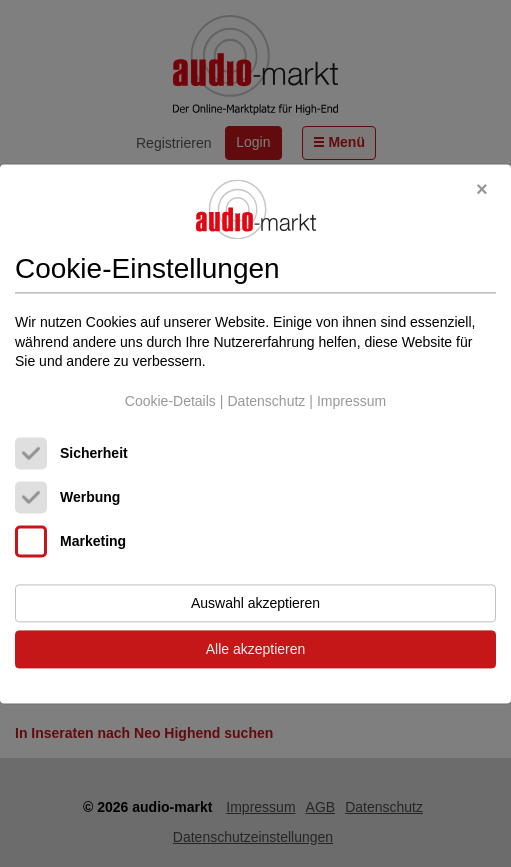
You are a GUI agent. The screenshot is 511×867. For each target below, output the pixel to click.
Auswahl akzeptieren (255, 603)
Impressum (351, 401)
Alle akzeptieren (256, 649)
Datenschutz (266, 401)
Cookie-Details (170, 401)
